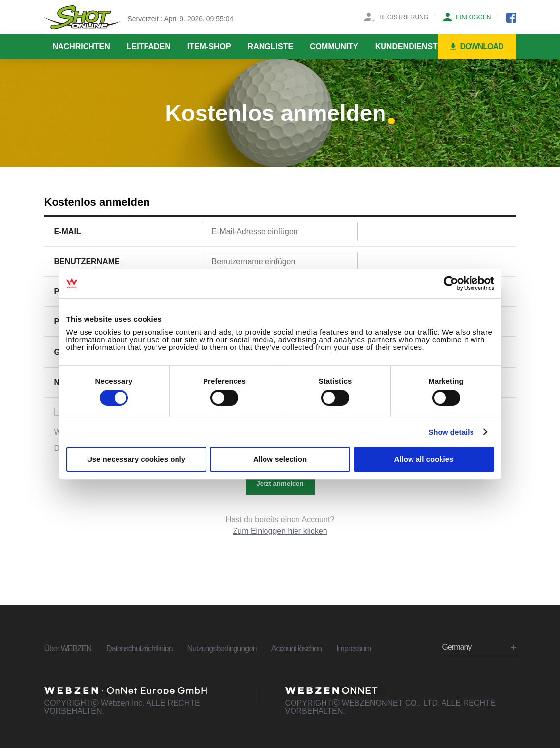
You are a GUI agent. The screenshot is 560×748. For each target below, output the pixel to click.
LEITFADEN (149, 46)
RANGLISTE (270, 46)
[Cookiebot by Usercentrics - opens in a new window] (451, 283)
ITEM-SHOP (209, 46)
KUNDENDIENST (406, 46)
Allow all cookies (424, 459)
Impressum (354, 648)
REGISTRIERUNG (404, 17)
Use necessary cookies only (136, 459)
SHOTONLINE (82, 17)
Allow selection (280, 459)
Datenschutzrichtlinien (139, 648)
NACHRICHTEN (81, 46)
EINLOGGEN (473, 17)
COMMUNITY (334, 46)
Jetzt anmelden (280, 484)
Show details (451, 432)
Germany (457, 647)
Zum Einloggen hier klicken (280, 531)
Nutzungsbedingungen (222, 648)
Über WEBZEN (68, 648)
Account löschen (296, 648)
